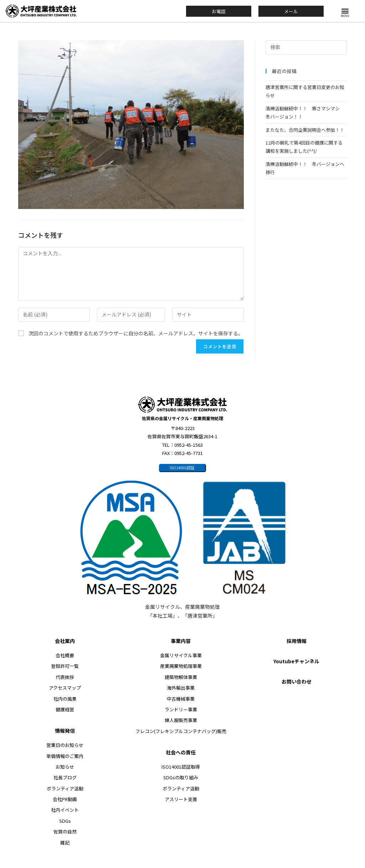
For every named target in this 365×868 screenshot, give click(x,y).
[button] (345, 11)
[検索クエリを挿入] (306, 47)
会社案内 (65, 641)
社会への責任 (181, 752)
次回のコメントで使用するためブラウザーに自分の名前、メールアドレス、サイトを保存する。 (136, 333)
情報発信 (65, 731)
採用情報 (297, 641)
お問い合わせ (297, 681)
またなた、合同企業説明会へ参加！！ (305, 130)
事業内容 (181, 641)
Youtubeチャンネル (296, 661)
